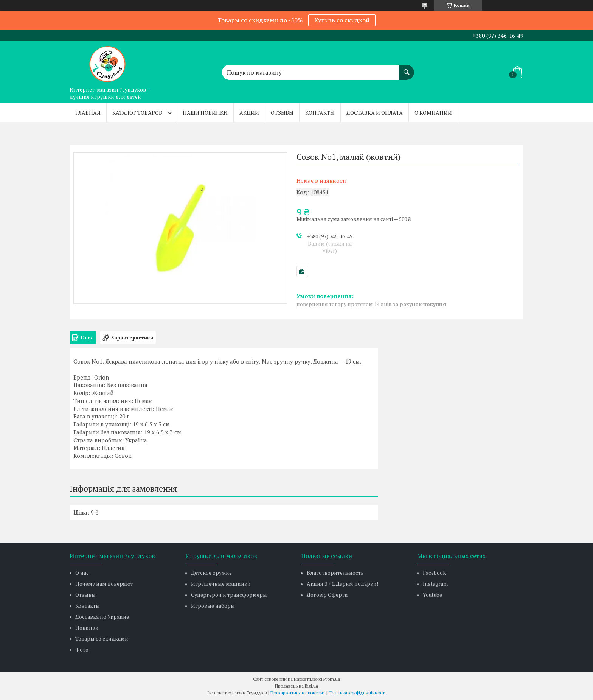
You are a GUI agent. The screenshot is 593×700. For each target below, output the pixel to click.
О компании (433, 113)
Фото (82, 649)
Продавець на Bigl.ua (296, 686)
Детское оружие (211, 573)
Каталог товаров (137, 113)
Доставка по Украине (102, 617)
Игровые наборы (213, 606)
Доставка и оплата (375, 113)
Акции (249, 113)
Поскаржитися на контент (298, 693)
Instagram (435, 584)
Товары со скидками (102, 639)
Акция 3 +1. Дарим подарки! (342, 584)
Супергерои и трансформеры (229, 595)
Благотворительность (335, 573)
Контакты (320, 113)
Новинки (87, 628)
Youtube (432, 595)
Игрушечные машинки (221, 584)
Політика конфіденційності (357, 693)
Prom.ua (332, 679)
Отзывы (282, 113)
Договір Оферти (327, 595)
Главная (88, 113)
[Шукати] (407, 68)
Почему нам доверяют (104, 584)
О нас (82, 573)
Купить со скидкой (342, 20)
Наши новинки (205, 113)
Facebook (434, 573)
